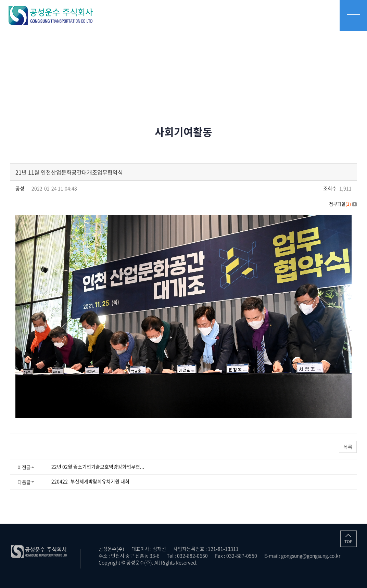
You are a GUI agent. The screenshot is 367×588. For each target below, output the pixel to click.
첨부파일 (343, 204)
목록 (348, 447)
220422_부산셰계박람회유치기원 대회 (90, 481)
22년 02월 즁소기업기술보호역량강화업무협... (98, 466)
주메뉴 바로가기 (0, 0)
